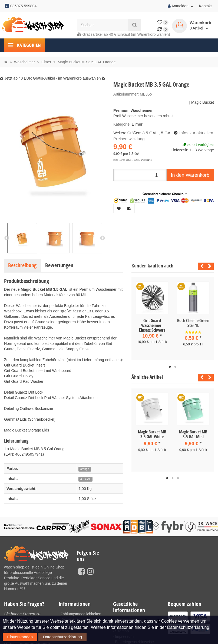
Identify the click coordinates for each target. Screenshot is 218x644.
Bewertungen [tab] (59, 265)
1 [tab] (170, 366)
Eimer (137, 124)
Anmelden (181, 6)
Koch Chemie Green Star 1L (193, 323)
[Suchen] (103, 25)
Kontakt (205, 6)
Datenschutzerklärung (45, 638)
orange (85, 469)
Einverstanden (15, 638)
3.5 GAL (149, 132)
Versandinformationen (79, 619)
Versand (146, 158)
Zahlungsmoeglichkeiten (81, 614)
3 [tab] (178, 476)
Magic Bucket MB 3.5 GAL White (152, 433)
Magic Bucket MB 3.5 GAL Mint (193, 433)
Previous (201, 266)
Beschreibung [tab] (22, 265)
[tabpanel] (152, 317)
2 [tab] (175, 366)
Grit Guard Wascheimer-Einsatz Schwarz (152, 325)
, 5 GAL (163, 132)
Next (210, 266)
